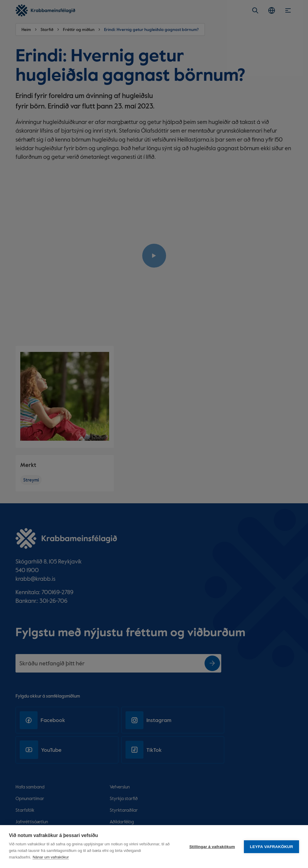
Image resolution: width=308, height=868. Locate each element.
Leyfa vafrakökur (271, 847)
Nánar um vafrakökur (51, 857)
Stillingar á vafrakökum (212, 847)
